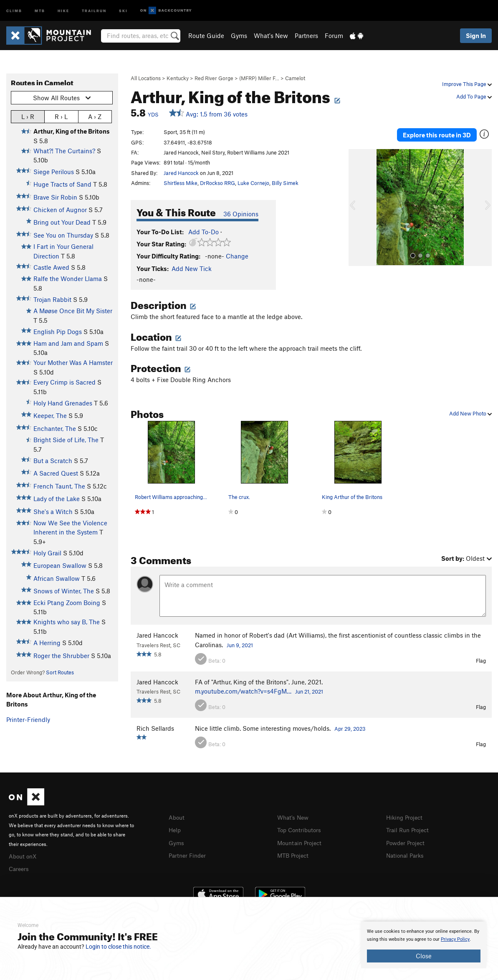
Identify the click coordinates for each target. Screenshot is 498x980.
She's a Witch (53, 512)
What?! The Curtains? (64, 151)
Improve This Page (467, 84)
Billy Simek (285, 183)
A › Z (95, 116)
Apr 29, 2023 (350, 729)
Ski (123, 10)
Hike (63, 10)
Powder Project (407, 842)
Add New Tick (192, 268)
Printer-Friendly (28, 719)
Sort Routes (60, 672)
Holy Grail (47, 553)
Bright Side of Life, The (66, 440)
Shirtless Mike (181, 183)
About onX (24, 856)
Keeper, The (50, 415)
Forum (334, 35)
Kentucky (178, 78)
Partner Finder (189, 854)
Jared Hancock (181, 173)
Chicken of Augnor (60, 210)
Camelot (295, 78)
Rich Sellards (155, 728)
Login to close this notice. (118, 947)
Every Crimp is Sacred (64, 382)
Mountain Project (301, 842)
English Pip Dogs (58, 332)
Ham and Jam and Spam (68, 343)
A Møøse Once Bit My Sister (73, 311)
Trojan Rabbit (52, 299)
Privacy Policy (455, 939)
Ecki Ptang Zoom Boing (67, 603)
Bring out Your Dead (62, 222)
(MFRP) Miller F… (259, 78)
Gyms (239, 35)
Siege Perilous (54, 172)
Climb (14, 10)
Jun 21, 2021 (309, 691)
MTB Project (294, 854)
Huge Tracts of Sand (62, 184)
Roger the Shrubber (61, 656)
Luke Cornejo (253, 183)
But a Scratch (53, 461)
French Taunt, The (59, 486)
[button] (357, 203)
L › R (28, 116)
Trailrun (94, 10)
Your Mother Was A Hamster (73, 362)
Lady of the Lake (57, 499)
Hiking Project (406, 817)
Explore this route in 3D (437, 133)
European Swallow (60, 565)
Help (175, 829)
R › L (61, 116)
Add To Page (474, 96)
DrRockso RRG (217, 183)
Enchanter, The (55, 428)
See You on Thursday (63, 235)
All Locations (146, 78)
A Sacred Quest (56, 473)
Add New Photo (470, 413)
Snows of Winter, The (64, 591)
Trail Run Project (409, 829)
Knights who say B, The (67, 622)
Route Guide (206, 35)
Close (424, 956)
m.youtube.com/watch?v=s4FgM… (243, 691)
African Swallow (57, 578)
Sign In (476, 35)
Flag (481, 661)
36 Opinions (241, 214)
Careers (20, 868)
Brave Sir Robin (55, 197)
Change (237, 256)
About (177, 817)
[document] (424, 945)
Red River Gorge (214, 78)
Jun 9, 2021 (240, 645)
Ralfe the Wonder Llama (68, 279)
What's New (271, 35)
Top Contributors (301, 829)
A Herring (47, 643)
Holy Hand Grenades (63, 403)
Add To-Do (203, 232)
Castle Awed (51, 267)
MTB (40, 10)
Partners (306, 35)
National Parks (407, 854)
